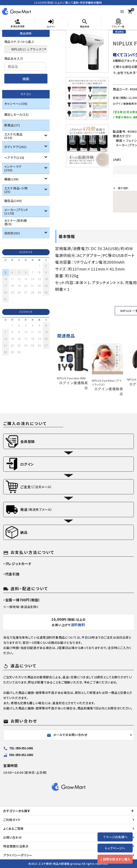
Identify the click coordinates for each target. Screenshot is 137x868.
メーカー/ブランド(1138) (16, 211)
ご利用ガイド (12, 820)
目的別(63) (12, 233)
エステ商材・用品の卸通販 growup (60, 864)
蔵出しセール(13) (17, 114)
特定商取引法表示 (16, 846)
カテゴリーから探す (17, 811)
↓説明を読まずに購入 (115, 859)
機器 (119, 140)
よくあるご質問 (13, 829)
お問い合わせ (12, 837)
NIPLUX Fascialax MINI (71, 378)
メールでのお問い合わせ (67, 735)
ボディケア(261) (16, 147)
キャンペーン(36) (16, 104)
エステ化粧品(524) (13, 136)
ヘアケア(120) (14, 158)
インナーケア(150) (13, 168)
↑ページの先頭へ (115, 837)
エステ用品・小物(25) (16, 190)
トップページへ (115, 848)
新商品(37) (12, 125)
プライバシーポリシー (18, 855)
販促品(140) (13, 201)
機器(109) (12, 179)
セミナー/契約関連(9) (16, 222)
